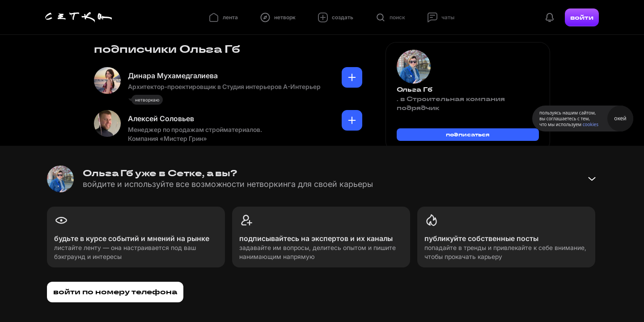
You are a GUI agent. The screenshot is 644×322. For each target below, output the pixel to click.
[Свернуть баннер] (592, 179)
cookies (591, 124)
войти (582, 17)
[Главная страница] (79, 17)
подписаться (468, 134)
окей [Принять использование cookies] (620, 118)
